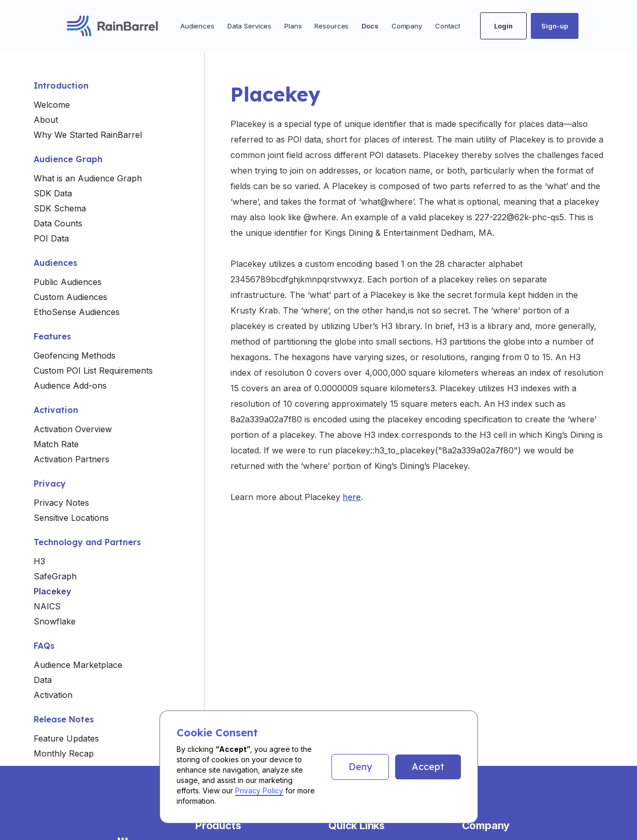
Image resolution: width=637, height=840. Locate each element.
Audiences (197, 26)
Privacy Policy (259, 791)
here (352, 497)
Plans (293, 26)
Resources (331, 26)
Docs (370, 26)
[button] (360, 767)
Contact (448, 26)
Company (407, 26)
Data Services (249, 26)
